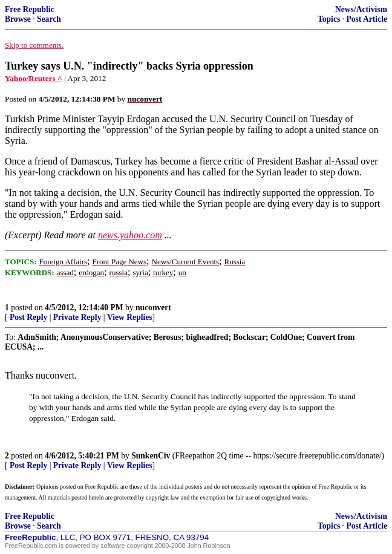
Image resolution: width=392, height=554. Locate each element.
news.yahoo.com (130, 235)
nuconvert (153, 308)
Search (49, 19)
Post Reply (28, 317)
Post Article (367, 19)
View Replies (130, 317)
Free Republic (30, 9)
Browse (18, 19)
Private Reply (77, 317)
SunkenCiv (151, 456)
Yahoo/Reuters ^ (34, 78)
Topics (329, 19)
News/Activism (361, 9)
